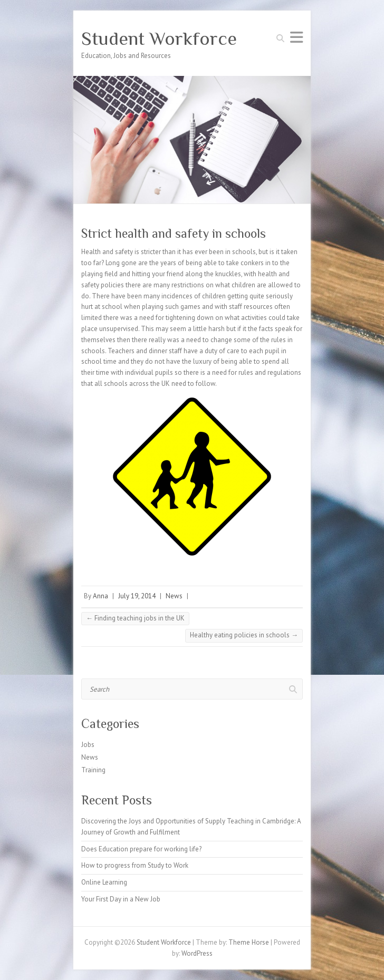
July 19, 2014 (137, 596)
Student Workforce (159, 38)
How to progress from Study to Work (135, 865)
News (174, 596)
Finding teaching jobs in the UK (135, 618)
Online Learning (104, 882)
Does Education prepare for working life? (141, 849)
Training (93, 770)
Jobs (88, 745)
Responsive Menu (296, 37)
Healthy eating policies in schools (244, 635)
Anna (100, 596)
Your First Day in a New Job (121, 899)
